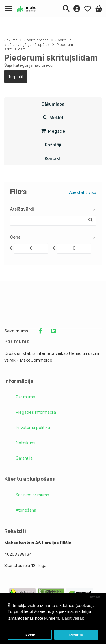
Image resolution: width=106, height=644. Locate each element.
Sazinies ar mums (32, 495)
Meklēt (53, 118)
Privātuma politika (33, 427)
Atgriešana (26, 510)
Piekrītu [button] (76, 635)
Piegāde (53, 131)
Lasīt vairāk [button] (73, 618)
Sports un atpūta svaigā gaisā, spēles (38, 42)
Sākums (11, 40)
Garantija (24, 458)
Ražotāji (53, 145)
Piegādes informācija (36, 412)
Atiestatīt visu (83, 192)
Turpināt (16, 77)
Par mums (25, 397)
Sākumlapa (53, 104)
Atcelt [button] (95, 597)
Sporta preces (37, 40)
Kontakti (53, 158)
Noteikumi (25, 443)
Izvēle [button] (30, 635)
